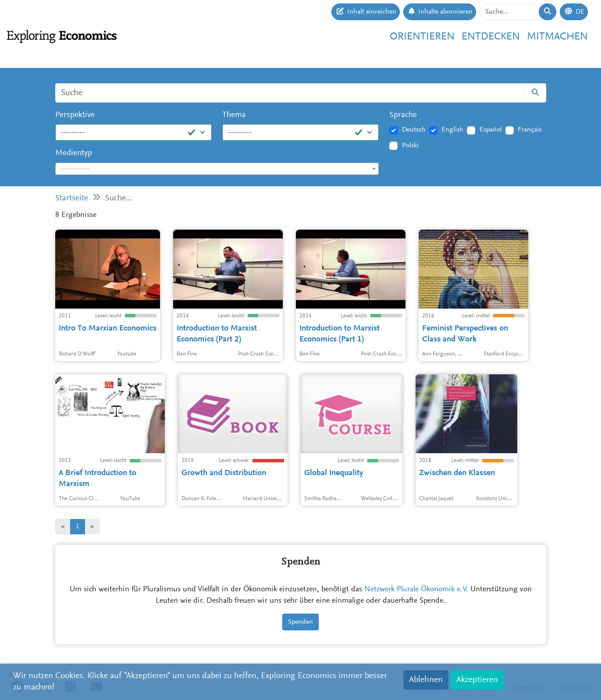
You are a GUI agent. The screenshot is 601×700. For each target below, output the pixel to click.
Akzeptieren (477, 680)
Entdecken (491, 37)
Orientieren (422, 37)
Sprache (403, 115)
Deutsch (414, 130)
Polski (410, 146)
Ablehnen (426, 680)
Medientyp (74, 153)
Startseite (72, 198)
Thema (234, 115)
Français (530, 130)
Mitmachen (557, 37)
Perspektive (75, 115)
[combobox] (217, 169)
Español (491, 130)
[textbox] (217, 169)
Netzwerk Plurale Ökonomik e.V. (416, 590)
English (452, 130)
